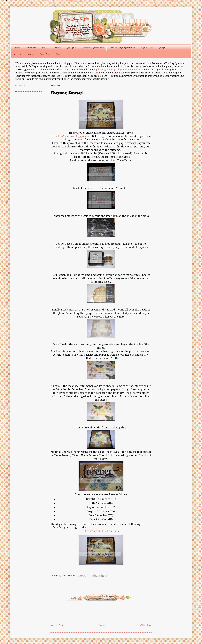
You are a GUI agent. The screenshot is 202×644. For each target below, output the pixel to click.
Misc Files (45, 54)
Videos (45, 48)
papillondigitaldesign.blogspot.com (112, 70)
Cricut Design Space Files (122, 48)
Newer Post (57, 625)
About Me (31, 48)
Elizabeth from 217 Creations (101, 531)
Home (17, 48)
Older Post (146, 625)
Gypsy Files (147, 48)
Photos (57, 48)
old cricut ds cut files (24, 54)
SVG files (71, 48)
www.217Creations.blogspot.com (71, 136)
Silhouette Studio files (93, 48)
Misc (58, 54)
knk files (163, 48)
